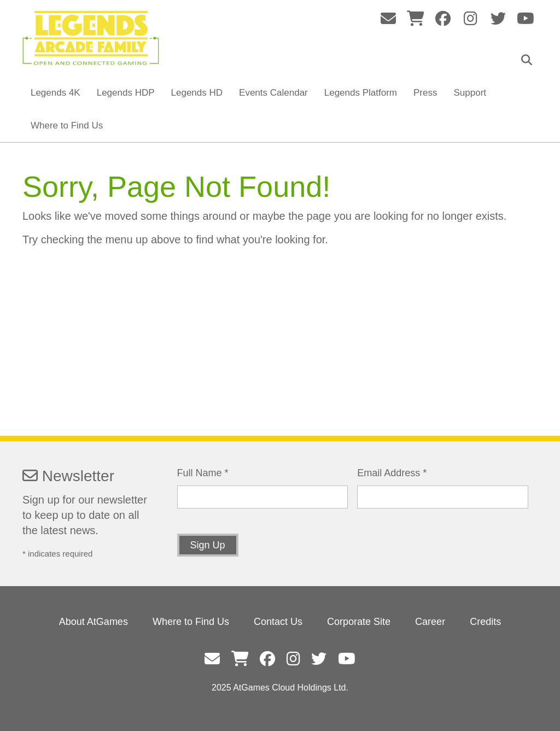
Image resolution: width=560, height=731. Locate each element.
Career (430, 622)
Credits (485, 622)
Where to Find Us (67, 125)
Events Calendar (273, 93)
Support (470, 93)
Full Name (203, 473)
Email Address (392, 473)
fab (443, 19)
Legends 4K (56, 93)
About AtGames (94, 622)
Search (529, 60)
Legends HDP (126, 93)
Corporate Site (359, 622)
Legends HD (197, 93)
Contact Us (278, 622)
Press (425, 93)
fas (389, 19)
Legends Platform (361, 93)
